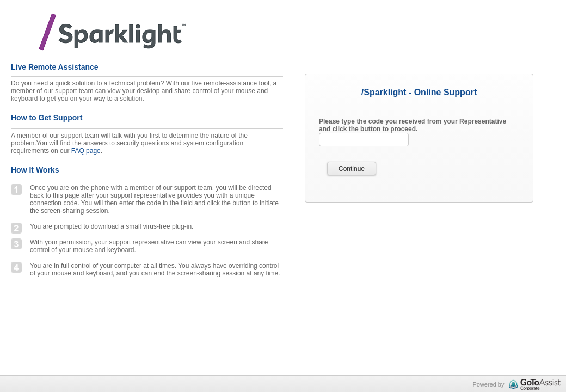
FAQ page (86, 151)
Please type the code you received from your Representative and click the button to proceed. (413, 125)
